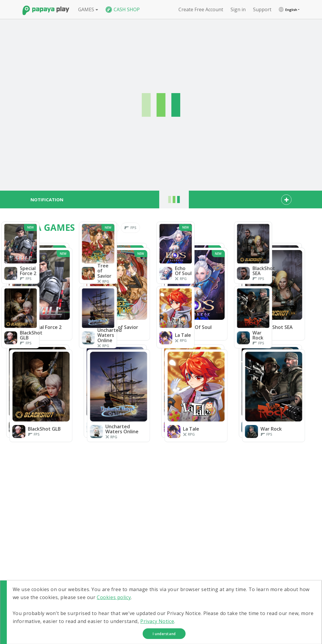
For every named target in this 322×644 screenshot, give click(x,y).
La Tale (223, 535)
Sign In (222, 551)
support (262, 9)
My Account (226, 558)
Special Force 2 (229, 509)
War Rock (268, 535)
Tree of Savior (272, 509)
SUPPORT (272, 571)
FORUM (269, 558)
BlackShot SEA (272, 516)
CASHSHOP (273, 545)
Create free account (201, 9)
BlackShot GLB (229, 523)
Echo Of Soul (227, 516)
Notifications (227, 571)
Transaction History (233, 565)
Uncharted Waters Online (276, 525)
